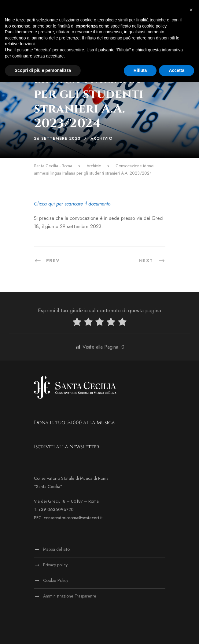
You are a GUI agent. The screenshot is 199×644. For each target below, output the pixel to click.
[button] (191, 10)
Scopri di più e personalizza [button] (43, 70)
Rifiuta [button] (140, 70)
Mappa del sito (56, 549)
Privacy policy (55, 565)
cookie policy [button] (154, 26)
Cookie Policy (56, 581)
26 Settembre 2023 (57, 139)
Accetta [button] (177, 70)
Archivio (101, 139)
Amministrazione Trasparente (70, 596)
